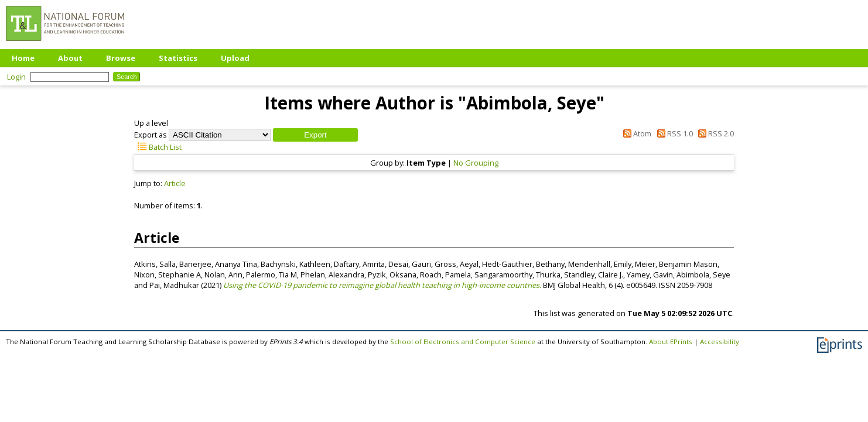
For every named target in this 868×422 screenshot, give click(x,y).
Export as (151, 135)
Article (175, 183)
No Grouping (476, 163)
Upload (235, 58)
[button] (315, 135)
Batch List (158, 147)
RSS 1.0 (673, 133)
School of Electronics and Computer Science (463, 342)
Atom (635, 133)
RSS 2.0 (714, 133)
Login (16, 77)
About (70, 58)
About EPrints (671, 342)
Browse (121, 58)
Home (23, 58)
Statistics (178, 58)
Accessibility (720, 342)
